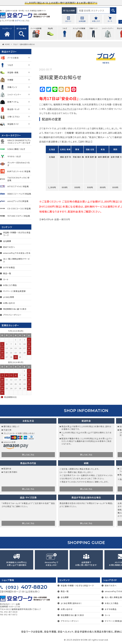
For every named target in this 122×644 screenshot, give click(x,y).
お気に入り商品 (10, 285)
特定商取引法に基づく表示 (15, 309)
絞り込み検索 (69, 10)
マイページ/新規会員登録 (14, 291)
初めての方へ (9, 247)
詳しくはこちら (28, 455)
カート (6, 279)
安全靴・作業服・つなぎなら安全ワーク (17, 234)
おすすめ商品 (9, 267)
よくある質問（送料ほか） (71, 603)
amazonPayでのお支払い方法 (17, 253)
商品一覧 (7, 273)
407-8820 (25, 587)
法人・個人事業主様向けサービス (16, 260)
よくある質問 (9, 297)
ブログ (15, 44)
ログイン (19, 20)
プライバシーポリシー (12, 315)
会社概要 (7, 241)
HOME (7, 44)
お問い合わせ (9, 303)
